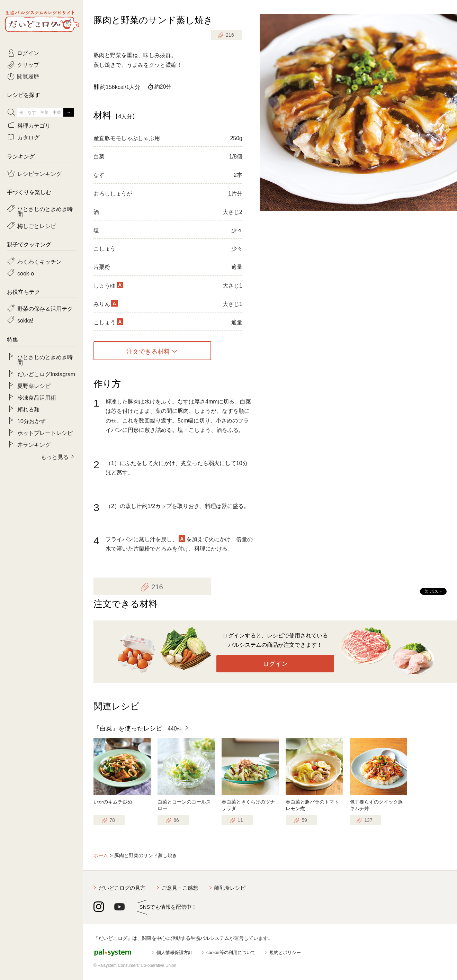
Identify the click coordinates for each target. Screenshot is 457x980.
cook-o (26, 273)
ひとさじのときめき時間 (45, 211)
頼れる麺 (28, 409)
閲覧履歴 (28, 76)
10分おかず (32, 421)
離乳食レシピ (230, 888)
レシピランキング (39, 173)
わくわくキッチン (39, 261)
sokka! (25, 320)
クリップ (28, 64)
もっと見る (55, 456)
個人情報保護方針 (174, 952)
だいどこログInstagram (46, 374)
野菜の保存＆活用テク (45, 308)
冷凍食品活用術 (37, 397)
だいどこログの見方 (122, 888)
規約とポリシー (285, 952)
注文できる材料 (148, 351)
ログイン (275, 664)
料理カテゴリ (34, 125)
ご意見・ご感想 (180, 888)
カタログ (28, 137)
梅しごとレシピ (37, 226)
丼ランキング (34, 444)
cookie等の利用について (231, 952)
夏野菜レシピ (34, 385)
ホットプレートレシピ (45, 433)
